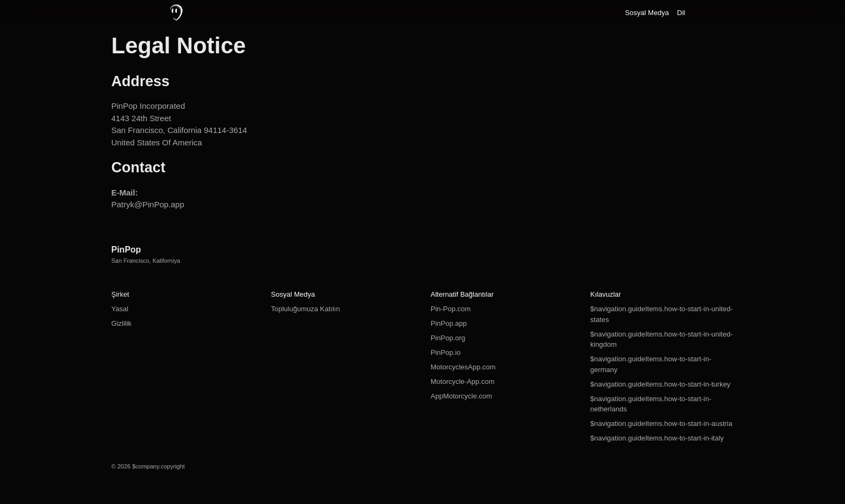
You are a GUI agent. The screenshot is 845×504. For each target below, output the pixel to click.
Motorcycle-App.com (462, 381)
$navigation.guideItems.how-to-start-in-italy (657, 438)
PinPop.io (446, 352)
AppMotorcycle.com (461, 396)
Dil (681, 13)
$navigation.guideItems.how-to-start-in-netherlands (651, 404)
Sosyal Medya (647, 13)
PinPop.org (448, 338)
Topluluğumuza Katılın (306, 309)
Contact (139, 167)
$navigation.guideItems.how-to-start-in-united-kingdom (661, 339)
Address (141, 81)
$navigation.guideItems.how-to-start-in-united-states (661, 314)
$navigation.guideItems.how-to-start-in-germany (651, 364)
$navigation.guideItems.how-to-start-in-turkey (660, 384)
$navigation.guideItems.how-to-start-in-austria (661, 423)
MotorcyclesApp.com (463, 367)
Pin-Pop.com (451, 309)
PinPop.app (449, 323)
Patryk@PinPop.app (148, 204)
